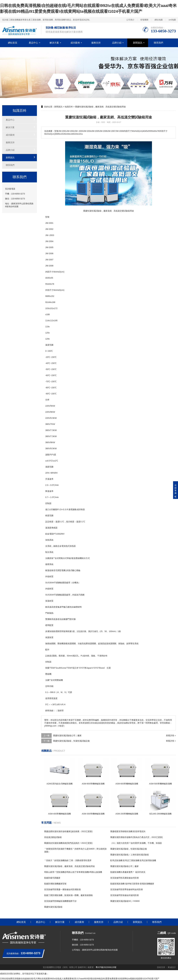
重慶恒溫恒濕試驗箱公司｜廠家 (67, 736)
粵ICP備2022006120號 (106, 967)
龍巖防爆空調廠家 (52, 878)
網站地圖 (159, 20)
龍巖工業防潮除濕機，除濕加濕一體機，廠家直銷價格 (68, 895)
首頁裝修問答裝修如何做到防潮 (124, 895)
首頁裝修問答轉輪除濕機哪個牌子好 (60, 901)
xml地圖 (172, 20)
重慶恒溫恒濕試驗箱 (53, 907)
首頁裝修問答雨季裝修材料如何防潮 (126, 889)
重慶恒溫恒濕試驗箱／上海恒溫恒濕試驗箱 (130, 855)
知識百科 (69, 107)
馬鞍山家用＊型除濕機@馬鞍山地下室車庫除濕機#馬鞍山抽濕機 (73, 872)
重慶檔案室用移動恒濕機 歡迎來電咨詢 (128, 831)
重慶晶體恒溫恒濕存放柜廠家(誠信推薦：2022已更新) (68, 831)
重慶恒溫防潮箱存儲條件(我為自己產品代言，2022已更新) (136, 837)
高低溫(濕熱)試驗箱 (53, 837)
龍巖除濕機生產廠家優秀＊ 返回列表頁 (128, 872)
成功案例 (75, 43)
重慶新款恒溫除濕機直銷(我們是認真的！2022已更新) (68, 843)
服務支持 (96, 43)
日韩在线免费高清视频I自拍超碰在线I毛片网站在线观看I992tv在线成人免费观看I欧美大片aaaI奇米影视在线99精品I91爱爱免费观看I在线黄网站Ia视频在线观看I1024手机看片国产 (80, 979)
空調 (57, 570)
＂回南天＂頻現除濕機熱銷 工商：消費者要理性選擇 (68, 860)
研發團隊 (144, 20)
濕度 (47, 467)
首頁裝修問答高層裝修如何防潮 (124, 878)
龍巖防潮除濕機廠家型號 (55, 884)
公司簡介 (130, 20)
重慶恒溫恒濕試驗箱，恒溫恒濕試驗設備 (71, 741)
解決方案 (54, 43)
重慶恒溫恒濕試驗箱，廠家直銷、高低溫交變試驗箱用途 (69, 866)
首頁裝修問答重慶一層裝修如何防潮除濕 (62, 889)
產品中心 (33, 43)
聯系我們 (158, 43)
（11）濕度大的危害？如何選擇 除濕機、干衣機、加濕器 (136, 843)
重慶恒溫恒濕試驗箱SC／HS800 (125, 901)
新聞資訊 (138, 43)
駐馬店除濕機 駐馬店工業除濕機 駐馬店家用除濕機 (133, 860)
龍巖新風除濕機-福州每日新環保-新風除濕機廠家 (132, 884)
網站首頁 (13, 43)
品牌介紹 (117, 43)
